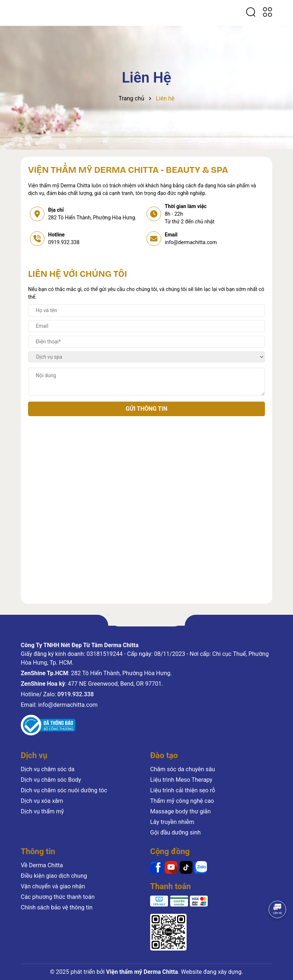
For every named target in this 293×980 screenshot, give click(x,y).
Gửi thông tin (146, 409)
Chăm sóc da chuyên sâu (183, 769)
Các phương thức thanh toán (58, 897)
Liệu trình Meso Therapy (181, 780)
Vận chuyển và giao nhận (53, 886)
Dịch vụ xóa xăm (42, 801)
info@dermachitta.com (191, 242)
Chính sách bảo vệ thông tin (57, 907)
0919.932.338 (64, 242)
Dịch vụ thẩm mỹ (42, 811)
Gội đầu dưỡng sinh (175, 832)
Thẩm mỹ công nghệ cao (182, 801)
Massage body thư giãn (180, 811)
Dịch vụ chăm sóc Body (51, 780)
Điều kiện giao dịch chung (54, 876)
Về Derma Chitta (42, 865)
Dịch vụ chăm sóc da (48, 769)
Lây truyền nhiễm (172, 822)
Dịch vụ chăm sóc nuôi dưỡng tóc (64, 790)
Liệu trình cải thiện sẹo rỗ (183, 790)
